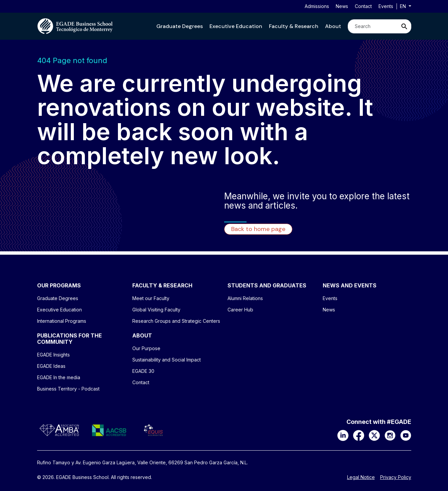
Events (386, 6)
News (342, 6)
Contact (363, 6)
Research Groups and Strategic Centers (176, 321)
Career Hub (240, 310)
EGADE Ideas (51, 366)
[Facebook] (359, 435)
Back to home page (258, 229)
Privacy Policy (396, 477)
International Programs (62, 321)
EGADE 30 (143, 371)
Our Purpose (146, 348)
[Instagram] (390, 435)
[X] (374, 435)
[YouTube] (406, 435)
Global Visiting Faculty (156, 310)
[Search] (373, 26)
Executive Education (236, 26)
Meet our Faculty (151, 298)
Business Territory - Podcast (68, 389)
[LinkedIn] (343, 435)
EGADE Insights (53, 355)
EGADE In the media (59, 377)
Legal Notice (361, 477)
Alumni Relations (245, 298)
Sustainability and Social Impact (167, 360)
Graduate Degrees (180, 26)
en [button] (404, 6)
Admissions (317, 6)
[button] (180, 26)
